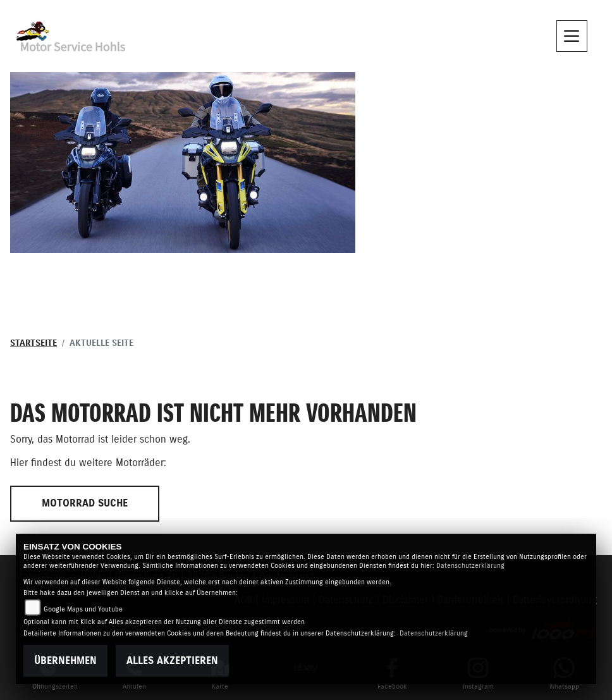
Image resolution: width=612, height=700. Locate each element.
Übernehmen (65, 661)
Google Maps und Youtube (83, 609)
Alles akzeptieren (172, 661)
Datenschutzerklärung (470, 566)
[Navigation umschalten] (572, 36)
